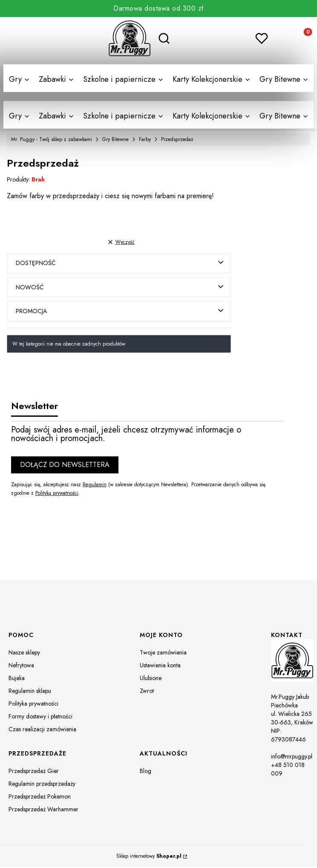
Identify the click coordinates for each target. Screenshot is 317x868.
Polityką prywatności (57, 493)
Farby (145, 139)
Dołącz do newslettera (65, 465)
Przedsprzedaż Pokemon (40, 797)
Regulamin (95, 485)
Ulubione (151, 679)
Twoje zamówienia (163, 653)
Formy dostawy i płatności (40, 717)
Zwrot (147, 692)
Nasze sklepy (24, 653)
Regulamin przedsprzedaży (42, 784)
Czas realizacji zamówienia (42, 730)
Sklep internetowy (149, 857)
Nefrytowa (21, 666)
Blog (146, 772)
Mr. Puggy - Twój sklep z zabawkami (52, 139)
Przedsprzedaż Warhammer (43, 810)
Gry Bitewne (115, 139)
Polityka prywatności (33, 704)
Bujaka (17, 679)
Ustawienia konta (160, 666)
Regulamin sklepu (30, 692)
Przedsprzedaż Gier (34, 772)
